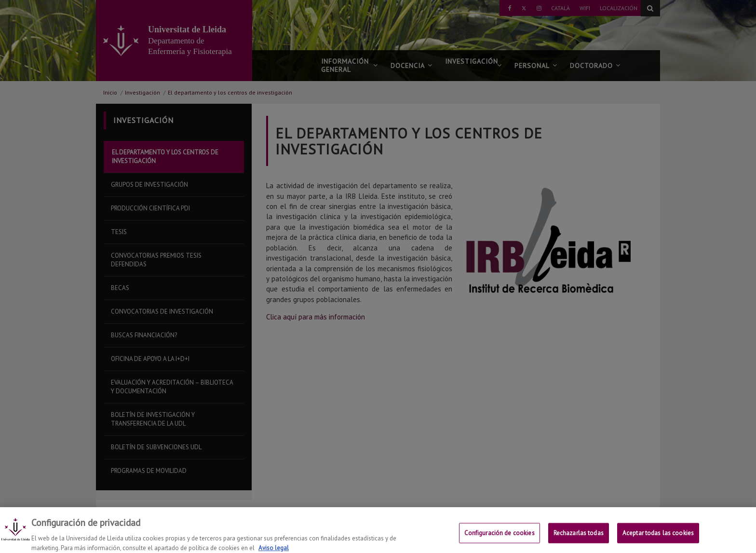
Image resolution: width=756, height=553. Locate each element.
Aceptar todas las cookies (658, 537)
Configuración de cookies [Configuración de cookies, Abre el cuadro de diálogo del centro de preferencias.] (499, 537)
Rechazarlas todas (579, 537)
